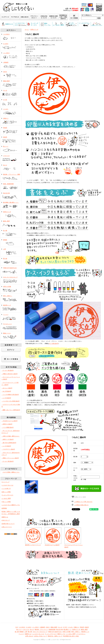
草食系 (11, 130)
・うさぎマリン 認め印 (8, 449)
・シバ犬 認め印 (6, 398)
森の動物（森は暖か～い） (11, 205)
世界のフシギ (11, 214)
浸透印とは (5, 517)
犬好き (11, 74)
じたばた (11, 112)
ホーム (27, 30)
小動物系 (11, 65)
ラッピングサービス (7, 495)
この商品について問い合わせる (83, 502)
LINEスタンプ (6, 520)
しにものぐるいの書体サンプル (11, 505)
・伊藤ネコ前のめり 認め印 (10, 374)
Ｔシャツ (11, 317)
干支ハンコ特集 (6, 502)
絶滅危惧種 (52, 630)
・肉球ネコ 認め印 (7, 424)
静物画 (11, 242)
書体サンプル (61, 634)
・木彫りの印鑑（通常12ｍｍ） (11, 436)
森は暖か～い (67, 630)
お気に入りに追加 (79, 497)
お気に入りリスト (7, 527)
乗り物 (11, 261)
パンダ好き (11, 56)
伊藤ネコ (11, 121)
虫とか (11, 168)
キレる (11, 93)
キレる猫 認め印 (54, 344)
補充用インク (11, 308)
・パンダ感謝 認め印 (8, 427)
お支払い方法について (40, 636)
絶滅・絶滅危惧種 (11, 186)
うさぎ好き (11, 37)
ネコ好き (11, 46)
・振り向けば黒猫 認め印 (9, 443)
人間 (11, 252)
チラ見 (11, 102)
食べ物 (11, 233)
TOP (17, 627)
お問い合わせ (29, 636)
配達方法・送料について (55, 636)
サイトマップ (5, 482)
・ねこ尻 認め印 (6, 391)
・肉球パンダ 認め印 (8, 439)
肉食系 (11, 140)
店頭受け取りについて (8, 524)
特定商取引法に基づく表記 (71, 636)
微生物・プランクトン (41, 630)
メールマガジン (81, 634)
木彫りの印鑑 (11, 289)
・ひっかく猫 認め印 (8, 370)
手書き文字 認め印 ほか (11, 270)
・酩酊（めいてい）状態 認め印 (11, 410)
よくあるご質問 (6, 498)
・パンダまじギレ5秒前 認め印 (10, 401)
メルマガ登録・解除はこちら (11, 472)
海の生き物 (11, 196)
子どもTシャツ (11, 327)
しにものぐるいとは (7, 485)
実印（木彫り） (11, 298)
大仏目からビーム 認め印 (52, 545)
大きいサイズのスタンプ (11, 280)
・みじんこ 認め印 (7, 388)
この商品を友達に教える (81, 505)
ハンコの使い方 (6, 489)
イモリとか (11, 158)
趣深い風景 (11, 224)
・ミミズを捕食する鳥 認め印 (10, 395)
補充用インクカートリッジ (33, 545)
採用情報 (4, 508)
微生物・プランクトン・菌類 (11, 177)
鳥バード (11, 149)
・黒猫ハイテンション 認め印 (10, 458)
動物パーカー (11, 336)
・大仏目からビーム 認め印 (10, 421)
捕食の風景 (11, 84)
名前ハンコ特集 (6, 492)
